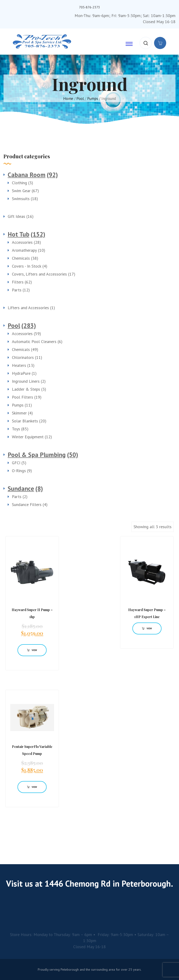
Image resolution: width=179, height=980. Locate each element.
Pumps (93, 99)
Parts (17, 290)
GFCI (16, 463)
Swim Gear (21, 191)
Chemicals (21, 258)
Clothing (19, 183)
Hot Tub (19, 234)
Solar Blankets (25, 421)
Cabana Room (27, 175)
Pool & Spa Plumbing (37, 455)
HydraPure (21, 373)
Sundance (21, 488)
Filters (18, 282)
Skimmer (19, 413)
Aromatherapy (24, 250)
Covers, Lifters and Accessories (39, 274)
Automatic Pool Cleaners (34, 341)
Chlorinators (23, 357)
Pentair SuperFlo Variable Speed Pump (32, 750)
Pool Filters (22, 397)
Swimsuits (21, 199)
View (32, 650)
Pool (80, 99)
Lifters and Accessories (28, 308)
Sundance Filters (27, 504)
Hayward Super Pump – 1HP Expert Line (147, 613)
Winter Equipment (28, 437)
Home (68, 99)
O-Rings (19, 471)
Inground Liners (26, 381)
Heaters (19, 365)
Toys (16, 429)
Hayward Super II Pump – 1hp (32, 613)
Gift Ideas (16, 216)
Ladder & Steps (26, 389)
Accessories (22, 242)
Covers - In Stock (27, 266)
